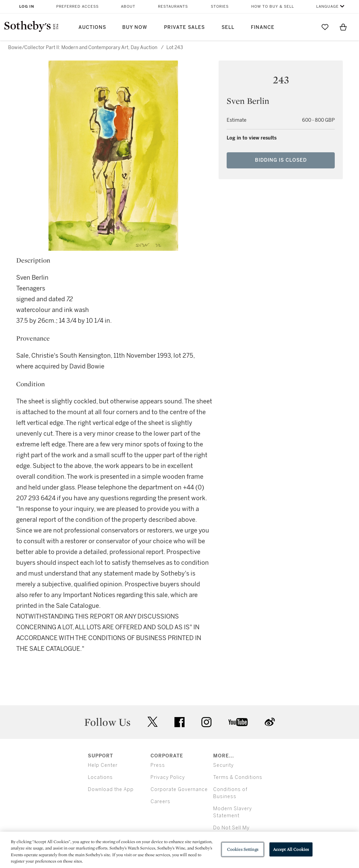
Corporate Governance (179, 790)
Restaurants (173, 7)
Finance (263, 27)
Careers (160, 802)
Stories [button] (220, 7)
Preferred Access (77, 7)
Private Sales (184, 27)
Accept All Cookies (291, 849)
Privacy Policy (168, 777)
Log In (27, 7)
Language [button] (328, 7)
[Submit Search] (307, 27)
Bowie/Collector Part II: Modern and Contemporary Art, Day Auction (83, 48)
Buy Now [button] (135, 27)
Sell (228, 27)
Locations (100, 777)
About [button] (128, 7)
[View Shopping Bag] (343, 27)
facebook (179, 722)
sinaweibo (270, 722)
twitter (153, 722)
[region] (179, 850)
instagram (206, 722)
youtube (238, 722)
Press (158, 765)
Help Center (103, 765)
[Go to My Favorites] (325, 27)
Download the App (111, 790)
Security (223, 765)
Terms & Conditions (238, 777)
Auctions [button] (92, 27)
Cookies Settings (243, 849)
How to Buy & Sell (273, 7)
